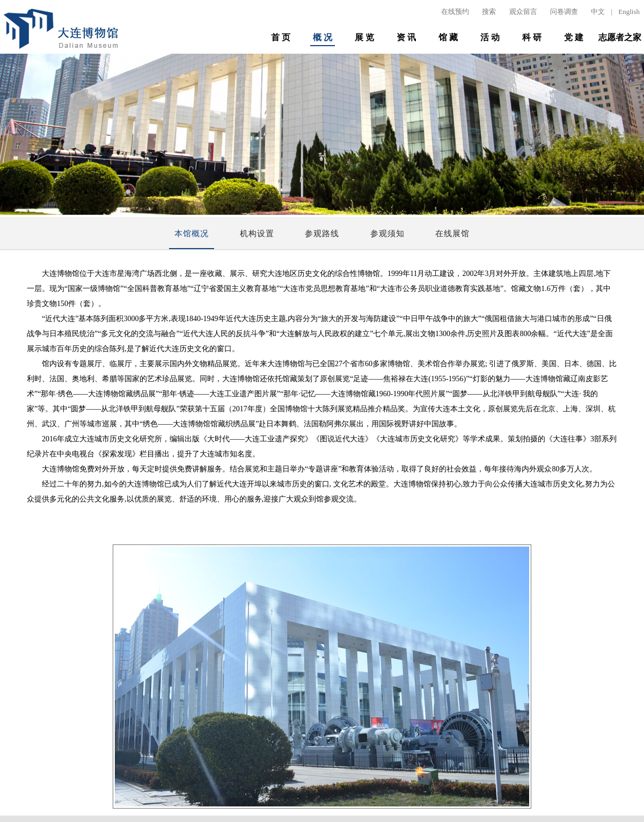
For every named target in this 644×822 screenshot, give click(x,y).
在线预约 (455, 12)
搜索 (489, 12)
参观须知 (387, 234)
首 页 (281, 37)
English (629, 12)
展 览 (364, 37)
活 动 (490, 37)
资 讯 (406, 37)
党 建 (574, 37)
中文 (598, 12)
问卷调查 (564, 12)
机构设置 (257, 234)
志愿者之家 (620, 37)
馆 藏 (448, 37)
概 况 (323, 37)
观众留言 (523, 12)
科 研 (532, 37)
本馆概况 (192, 234)
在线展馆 (452, 234)
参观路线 (322, 234)
